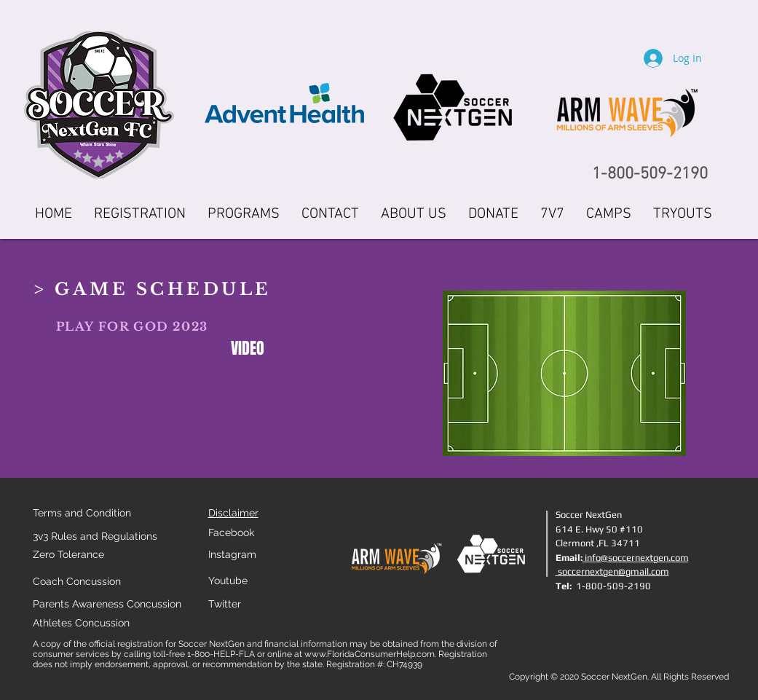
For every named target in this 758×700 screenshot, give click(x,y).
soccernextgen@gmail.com (612, 571)
